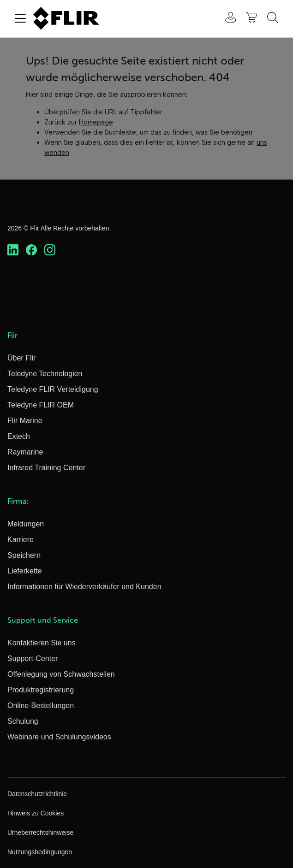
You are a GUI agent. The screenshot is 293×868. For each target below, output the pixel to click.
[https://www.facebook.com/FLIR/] (31, 250)
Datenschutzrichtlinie (37, 794)
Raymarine (25, 452)
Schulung (23, 721)
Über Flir (21, 358)
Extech (19, 436)
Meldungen (26, 524)
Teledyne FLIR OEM (41, 405)
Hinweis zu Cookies (36, 813)
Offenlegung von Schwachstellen (61, 674)
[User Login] (226, 19)
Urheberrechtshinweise (40, 833)
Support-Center (33, 658)
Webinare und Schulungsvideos (59, 737)
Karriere (21, 540)
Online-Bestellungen (41, 706)
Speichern (24, 555)
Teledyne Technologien (45, 374)
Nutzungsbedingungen (40, 852)
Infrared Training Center (46, 468)
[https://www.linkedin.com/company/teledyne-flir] (13, 250)
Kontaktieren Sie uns (42, 643)
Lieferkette (25, 571)
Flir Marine (25, 421)
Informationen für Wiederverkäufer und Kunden (84, 587)
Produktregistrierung (41, 690)
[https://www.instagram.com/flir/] (50, 250)
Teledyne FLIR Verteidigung (53, 389)
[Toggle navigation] (20, 18)
